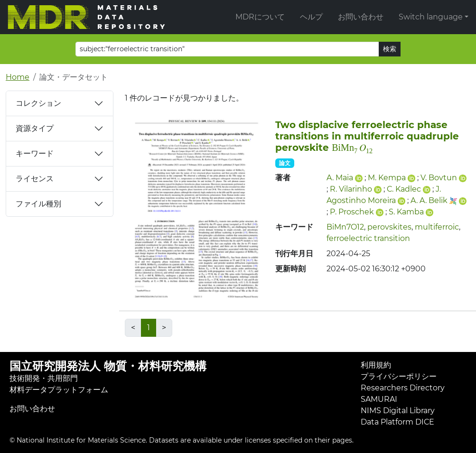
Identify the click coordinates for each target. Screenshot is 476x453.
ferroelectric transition (368, 238)
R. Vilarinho (351, 189)
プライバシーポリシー (399, 376)
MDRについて (260, 17)
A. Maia (340, 178)
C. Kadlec (404, 189)
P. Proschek (352, 212)
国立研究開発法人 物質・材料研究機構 (108, 366)
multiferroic (437, 227)
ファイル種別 (38, 204)
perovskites (389, 227)
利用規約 (376, 365)
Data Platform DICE (397, 422)
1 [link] (149, 328)
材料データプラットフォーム (59, 390)
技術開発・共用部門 (44, 378)
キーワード (35, 153)
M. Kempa (387, 178)
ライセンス (35, 179)
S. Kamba (406, 212)
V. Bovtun (439, 178)
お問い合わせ (361, 17)
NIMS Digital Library (398, 411)
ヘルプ (311, 17)
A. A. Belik (429, 200)
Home (18, 77)
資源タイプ (35, 128)
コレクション (38, 103)
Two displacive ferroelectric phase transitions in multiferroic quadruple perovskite (367, 136)
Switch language (431, 17)
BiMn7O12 (345, 227)
